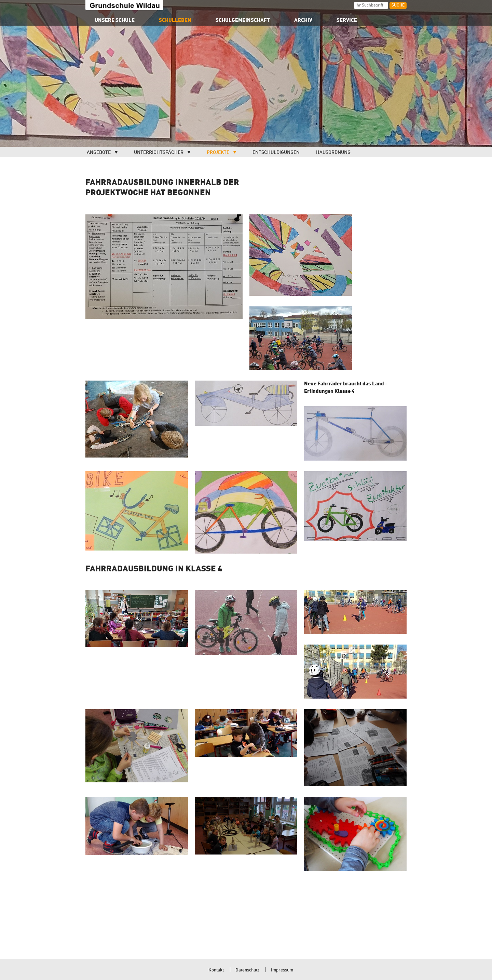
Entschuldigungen (276, 153)
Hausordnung (333, 153)
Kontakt (216, 970)
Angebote (99, 153)
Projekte (218, 153)
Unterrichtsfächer (159, 153)
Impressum (282, 970)
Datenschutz (247, 970)
